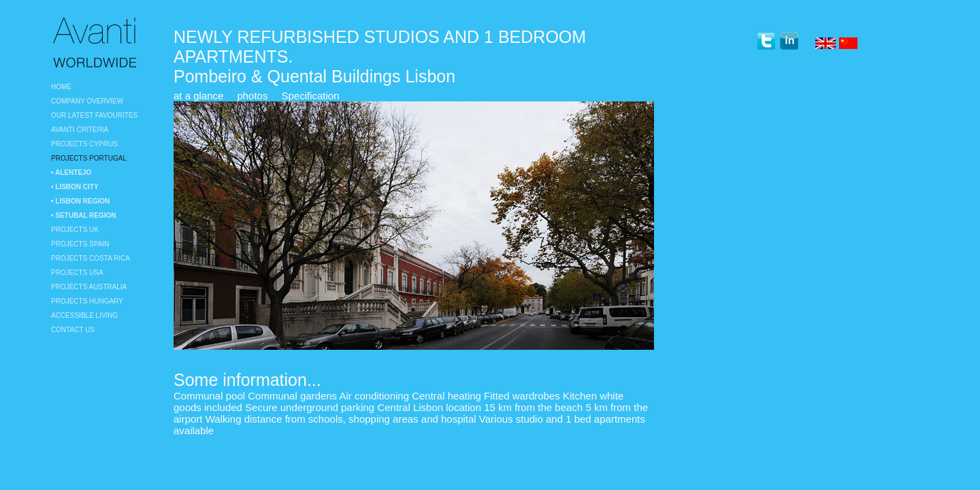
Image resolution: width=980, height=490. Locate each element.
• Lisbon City (75, 187)
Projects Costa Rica (91, 258)
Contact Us (73, 330)
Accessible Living (84, 315)
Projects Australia (89, 287)
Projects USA (77, 273)
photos (252, 96)
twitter (766, 41)
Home (61, 87)
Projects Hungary (87, 301)
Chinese (849, 44)
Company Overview (87, 101)
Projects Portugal (89, 158)
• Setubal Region (84, 215)
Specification (310, 96)
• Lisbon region (80, 201)
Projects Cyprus (84, 144)
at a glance (198, 96)
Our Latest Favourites (94, 115)
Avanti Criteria (80, 130)
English (826, 44)
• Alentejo (71, 173)
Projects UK (75, 230)
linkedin (789, 41)
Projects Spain (80, 244)
